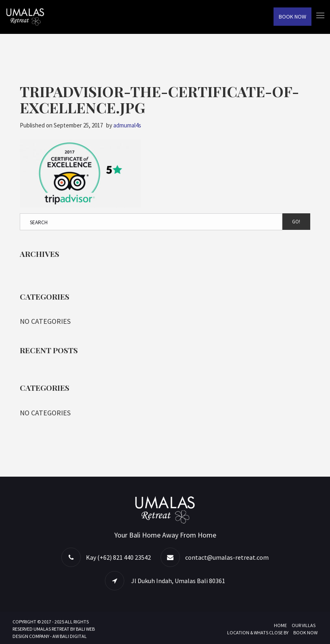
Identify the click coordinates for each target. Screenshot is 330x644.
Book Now (292, 17)
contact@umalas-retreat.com (227, 557)
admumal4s (127, 125)
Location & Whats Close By (258, 633)
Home (280, 625)
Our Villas (304, 625)
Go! (296, 222)
